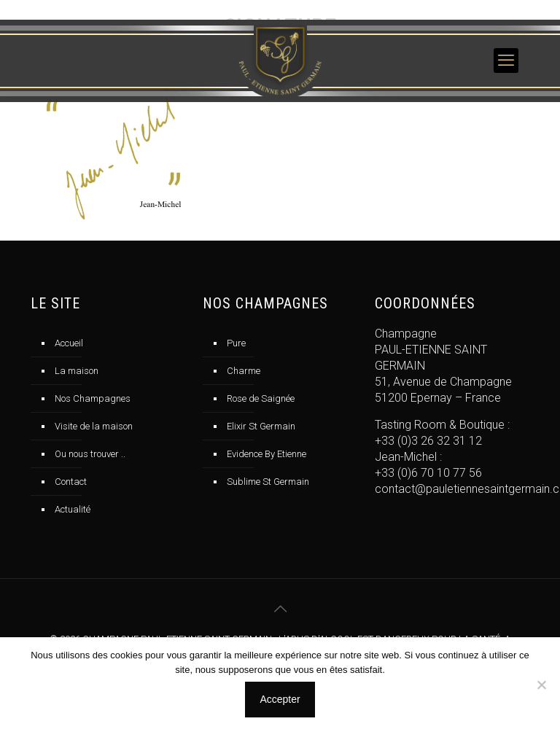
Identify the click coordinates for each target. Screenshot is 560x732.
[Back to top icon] (280, 609)
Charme (244, 371)
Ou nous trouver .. (90, 454)
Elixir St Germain (261, 426)
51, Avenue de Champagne (443, 382)
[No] (542, 685)
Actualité (73, 509)
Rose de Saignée (261, 398)
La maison (77, 371)
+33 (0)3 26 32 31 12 (428, 441)
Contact (71, 482)
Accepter (280, 699)
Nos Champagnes (93, 398)
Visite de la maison (94, 426)
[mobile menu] (506, 61)
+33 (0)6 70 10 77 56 (428, 473)
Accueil (69, 343)
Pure (236, 343)
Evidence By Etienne (267, 454)
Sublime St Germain (268, 482)
